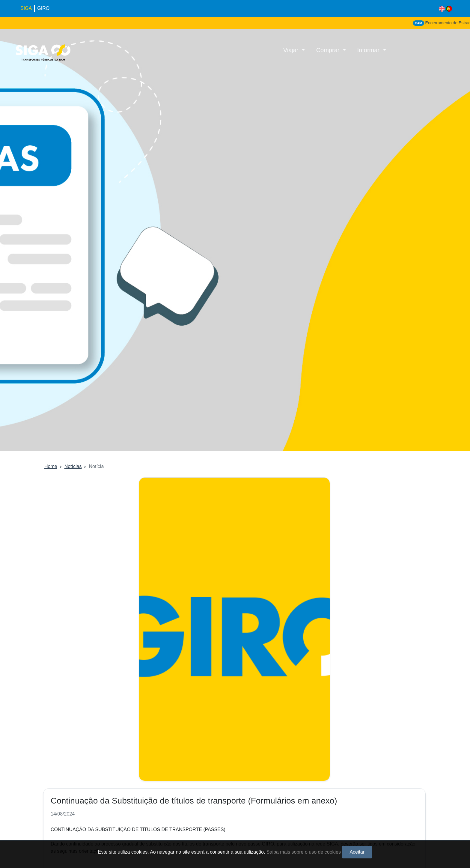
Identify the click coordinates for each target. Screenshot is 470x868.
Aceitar (357, 852)
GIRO (43, 8)
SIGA (26, 8)
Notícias (73, 466)
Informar (369, 50)
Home (51, 466)
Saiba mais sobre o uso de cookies (304, 852)
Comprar (329, 50)
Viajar (292, 50)
